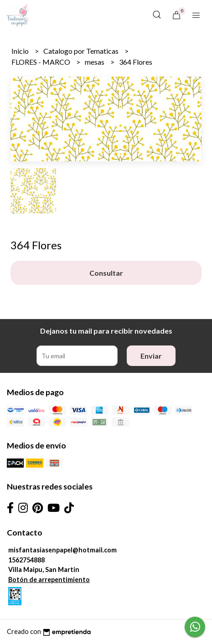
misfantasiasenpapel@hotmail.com (62, 550)
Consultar (106, 273)
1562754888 (26, 560)
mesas (95, 62)
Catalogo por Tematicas (82, 51)
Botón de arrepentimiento (49, 580)
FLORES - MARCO (41, 62)
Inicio (21, 51)
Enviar (151, 356)
